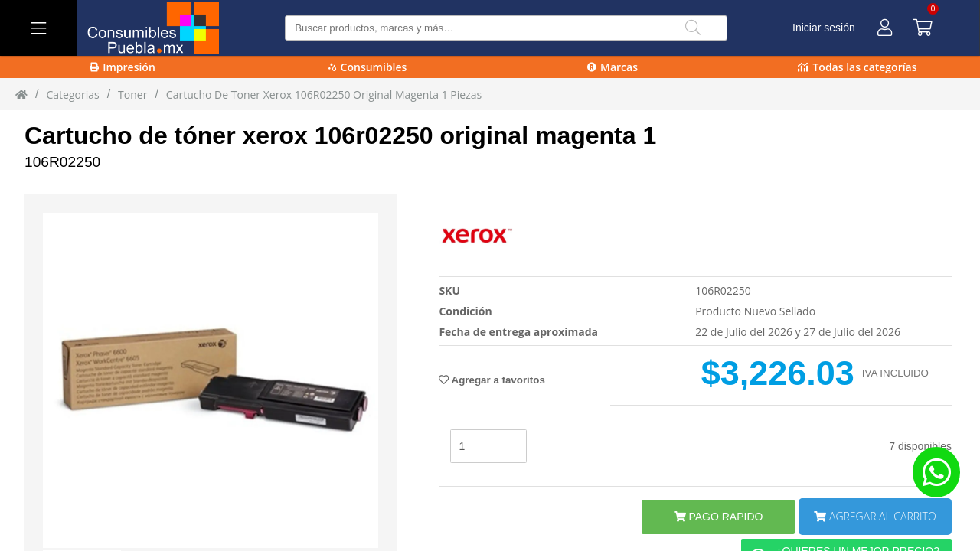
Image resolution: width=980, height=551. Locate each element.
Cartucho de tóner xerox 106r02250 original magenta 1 (340, 135)
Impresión (122, 67)
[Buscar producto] (506, 28)
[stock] (488, 446)
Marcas (612, 67)
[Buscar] (693, 28)
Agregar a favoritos (492, 380)
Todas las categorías (857, 67)
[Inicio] (21, 94)
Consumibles (368, 67)
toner (132, 95)
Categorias (72, 95)
